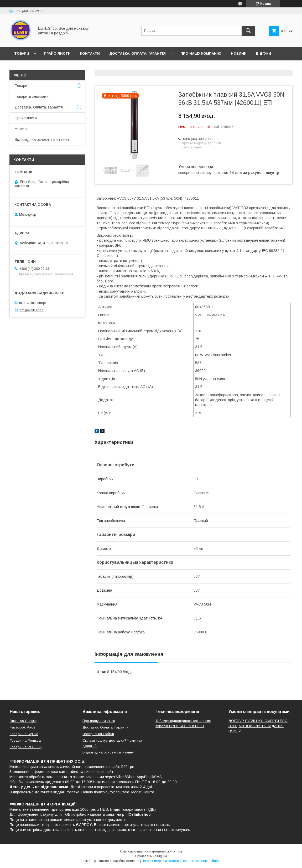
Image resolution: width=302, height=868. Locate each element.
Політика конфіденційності (201, 861)
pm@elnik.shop (32, 310)
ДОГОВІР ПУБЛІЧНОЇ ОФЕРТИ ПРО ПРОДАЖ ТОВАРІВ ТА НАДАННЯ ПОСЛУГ (258, 726)
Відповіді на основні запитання (48, 67)
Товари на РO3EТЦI (26, 747)
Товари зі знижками (32, 96)
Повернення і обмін (98, 734)
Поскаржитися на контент (160, 861)
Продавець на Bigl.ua (151, 856)
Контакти (90, 53)
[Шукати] (248, 31)
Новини (239, 53)
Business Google (23, 721)
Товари (22, 53)
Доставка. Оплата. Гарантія (137, 53)
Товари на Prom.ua (25, 740)
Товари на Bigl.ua (24, 734)
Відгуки (264, 53)
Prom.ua (176, 851)
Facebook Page (22, 727)
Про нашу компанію (201, 53)
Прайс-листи (57, 53)
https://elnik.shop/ (33, 303)
